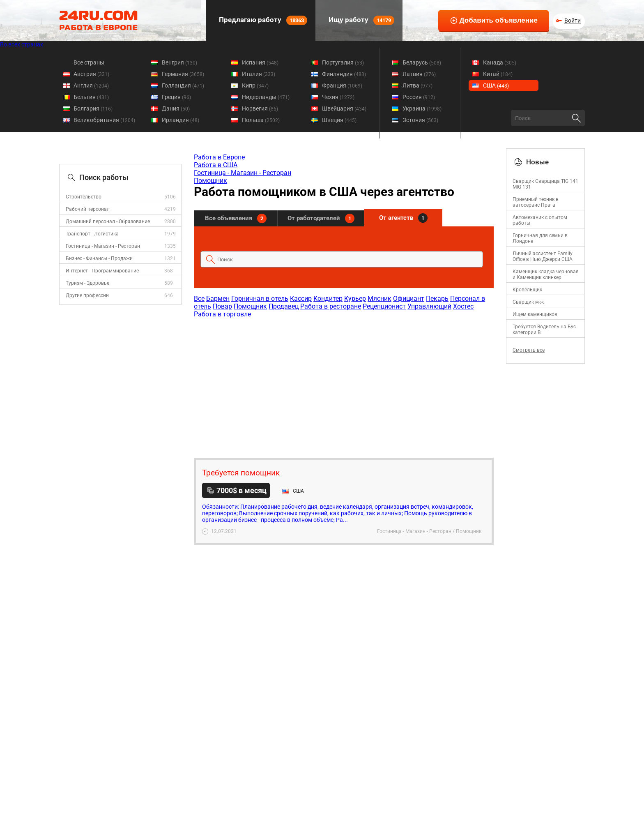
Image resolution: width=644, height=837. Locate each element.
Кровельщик (527, 290)
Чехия (338, 97)
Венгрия (179, 62)
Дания (176, 108)
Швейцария (344, 108)
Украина (422, 108)
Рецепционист (384, 306)
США (496, 85)
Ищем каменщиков (535, 314)
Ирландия (181, 120)
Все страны (89, 62)
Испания (260, 62)
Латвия (419, 74)
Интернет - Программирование (102, 271)
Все (199, 299)
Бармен (218, 299)
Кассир (301, 299)
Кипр (255, 85)
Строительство (84, 197)
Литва (417, 85)
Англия (91, 85)
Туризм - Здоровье (87, 283)
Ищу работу (361, 20)
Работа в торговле (222, 314)
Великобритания (104, 120)
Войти (573, 21)
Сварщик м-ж (528, 302)
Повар (222, 306)
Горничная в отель (260, 299)
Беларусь (422, 62)
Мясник (379, 299)
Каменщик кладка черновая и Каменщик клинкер (546, 274)
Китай (498, 74)
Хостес (463, 306)
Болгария (93, 108)
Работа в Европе (219, 157)
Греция (176, 97)
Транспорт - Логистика (92, 234)
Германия (183, 74)
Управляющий (429, 306)
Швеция (339, 120)
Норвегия (260, 108)
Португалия (343, 62)
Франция (342, 85)
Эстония (420, 120)
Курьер (355, 299)
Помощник (210, 181)
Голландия (183, 85)
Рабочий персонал (88, 209)
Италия (259, 74)
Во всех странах (22, 44)
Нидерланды (266, 97)
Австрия (91, 74)
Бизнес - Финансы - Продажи (99, 258)
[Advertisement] (343, 384)
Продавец (284, 306)
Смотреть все (529, 350)
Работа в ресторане (331, 306)
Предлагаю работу (262, 20)
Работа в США (216, 165)
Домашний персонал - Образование (108, 221)
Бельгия (91, 97)
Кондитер (328, 299)
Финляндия (344, 74)
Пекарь (437, 299)
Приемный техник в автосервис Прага (536, 202)
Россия (419, 97)
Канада (500, 62)
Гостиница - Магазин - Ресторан (103, 246)
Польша (261, 120)
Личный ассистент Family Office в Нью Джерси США (543, 256)
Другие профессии (87, 295)
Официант (409, 299)
